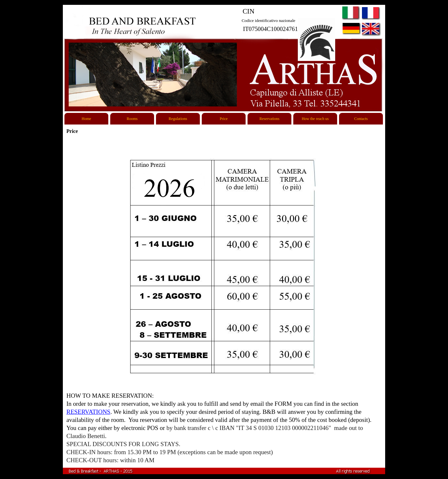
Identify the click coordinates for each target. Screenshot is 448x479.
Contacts (361, 119)
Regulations (178, 119)
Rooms (132, 119)
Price (224, 119)
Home (86, 119)
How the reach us (315, 119)
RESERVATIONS (88, 412)
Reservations (269, 119)
